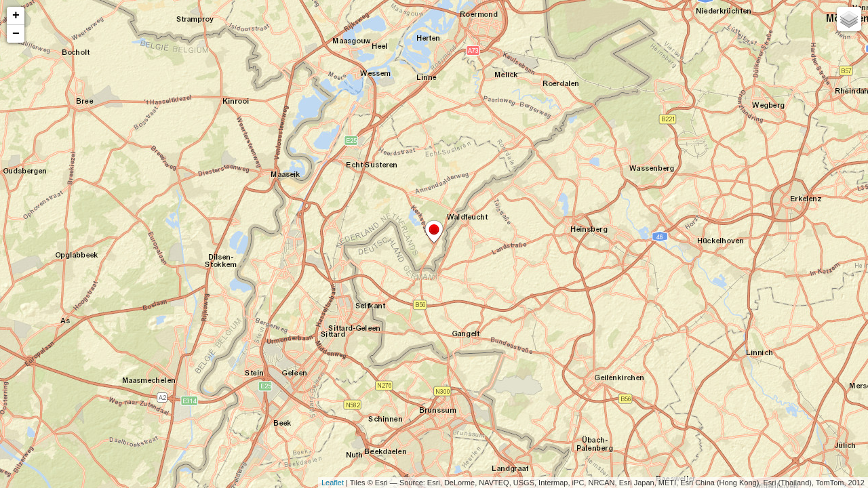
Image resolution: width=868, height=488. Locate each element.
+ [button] (16, 16)
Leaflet (333, 483)
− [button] (16, 34)
